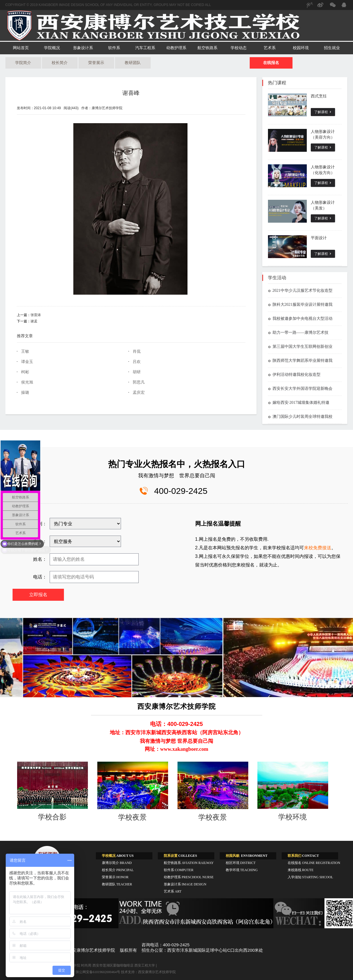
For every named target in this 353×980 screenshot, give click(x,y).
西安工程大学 (145, 965)
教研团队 (133, 63)
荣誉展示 (96, 63)
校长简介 (60, 63)
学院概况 (52, 48)
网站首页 (21, 48)
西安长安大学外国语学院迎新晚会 (300, 389)
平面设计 (319, 238)
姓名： (40, 559)
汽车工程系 (145, 48)
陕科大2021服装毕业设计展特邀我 (300, 305)
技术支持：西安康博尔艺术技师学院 (148, 972)
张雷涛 (36, 315)
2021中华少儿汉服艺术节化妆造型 (300, 291)
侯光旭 (27, 382)
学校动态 (239, 48)
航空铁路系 (207, 48)
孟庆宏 (139, 393)
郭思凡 (139, 382)
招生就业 (332, 48)
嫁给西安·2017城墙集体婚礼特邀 (299, 403)
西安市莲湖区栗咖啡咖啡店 (113, 965)
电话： (40, 577)
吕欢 (137, 362)
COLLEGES (180, 856)
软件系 (114, 48)
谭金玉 (27, 362)
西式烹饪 (319, 96)
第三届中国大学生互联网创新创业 (300, 347)
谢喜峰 (131, 93)
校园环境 (301, 48)
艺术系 (270, 48)
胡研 (137, 372)
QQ (344, 6)
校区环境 (241, 863)
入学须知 (310, 877)
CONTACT (303, 856)
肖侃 (137, 351)
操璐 (25, 393)
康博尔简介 (117, 863)
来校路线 (301, 870)
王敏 (25, 351)
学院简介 (23, 63)
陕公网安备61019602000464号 (98, 972)
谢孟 (34, 321)
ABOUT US (118, 856)
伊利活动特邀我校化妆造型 (294, 375)
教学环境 (242, 870)
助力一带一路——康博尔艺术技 (298, 333)
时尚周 (86, 965)
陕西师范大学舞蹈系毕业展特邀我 (300, 361)
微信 (332, 8)
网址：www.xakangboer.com (176, 749)
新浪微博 (321, 8)
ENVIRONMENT (247, 856)
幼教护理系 (176, 48)
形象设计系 (83, 48)
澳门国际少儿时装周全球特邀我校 (300, 417)
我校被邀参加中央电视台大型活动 (300, 319)
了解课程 (321, 112)
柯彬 (25, 372)
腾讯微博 (309, 8)
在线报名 (271, 63)
